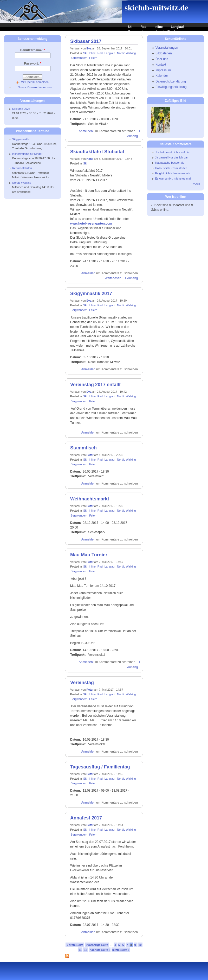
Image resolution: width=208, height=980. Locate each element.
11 (80, 950)
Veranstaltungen (167, 48)
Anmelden (86, 131)
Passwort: (32, 63)
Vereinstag (82, 683)
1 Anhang (131, 278)
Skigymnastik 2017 (91, 294)
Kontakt (161, 65)
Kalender (162, 76)
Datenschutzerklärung (171, 81)
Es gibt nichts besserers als (173, 173)
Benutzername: (33, 50)
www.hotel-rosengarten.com (91, 224)
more (196, 184)
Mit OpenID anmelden (35, 82)
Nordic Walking (168, 32)
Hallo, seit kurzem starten (171, 168)
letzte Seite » (121, 950)
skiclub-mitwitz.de (156, 8)
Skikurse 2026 (21, 109)
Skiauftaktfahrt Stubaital (97, 152)
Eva (89, 48)
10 (140, 945)
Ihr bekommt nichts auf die (172, 152)
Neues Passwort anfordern (35, 87)
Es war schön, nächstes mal (173, 179)
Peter (90, 455)
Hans (90, 159)
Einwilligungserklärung (171, 87)
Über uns (162, 59)
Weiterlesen (113, 278)
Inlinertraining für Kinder (27, 154)
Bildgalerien (164, 53)
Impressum (163, 70)
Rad (143, 27)
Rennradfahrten (22, 168)
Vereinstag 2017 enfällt (95, 385)
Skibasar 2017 (86, 41)
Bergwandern (138, 32)
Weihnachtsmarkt (90, 499)
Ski (130, 27)
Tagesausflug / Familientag (100, 767)
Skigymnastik (21, 139)
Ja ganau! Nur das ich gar (172, 157)
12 (86, 950)
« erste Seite (75, 945)
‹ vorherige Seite (97, 945)
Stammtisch (83, 448)
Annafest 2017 (86, 818)
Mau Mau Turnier (89, 555)
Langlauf (177, 27)
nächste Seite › (100, 950)
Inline (158, 27)
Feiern (93, 58)
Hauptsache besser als (170, 163)
